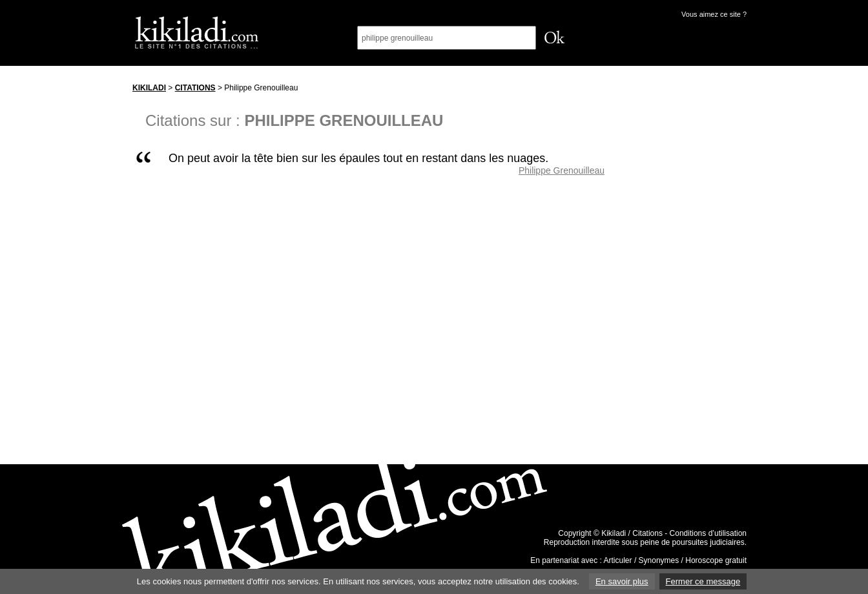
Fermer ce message (703, 581)
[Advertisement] (688, 271)
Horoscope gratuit (716, 560)
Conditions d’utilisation (708, 533)
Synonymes (659, 560)
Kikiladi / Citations (632, 533)
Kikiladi (149, 88)
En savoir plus (622, 581)
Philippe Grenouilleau (562, 170)
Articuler (618, 560)
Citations (195, 88)
